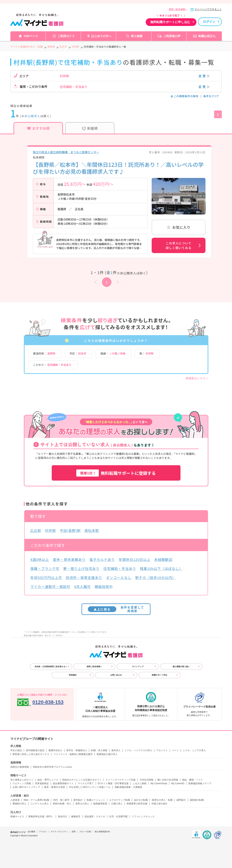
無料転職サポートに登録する (116, 473)
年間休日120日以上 (134, 559)
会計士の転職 (141, 800)
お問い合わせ (116, 675)
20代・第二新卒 (61, 800)
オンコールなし (119, 577)
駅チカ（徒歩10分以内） (156, 577)
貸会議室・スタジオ (95, 817)
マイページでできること (208, 9)
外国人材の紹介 (160, 804)
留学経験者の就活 (35, 750)
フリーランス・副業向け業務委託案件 (73, 754)
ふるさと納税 (140, 783)
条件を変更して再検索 (116, 609)
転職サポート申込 (160, 675)
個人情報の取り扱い (181, 667)
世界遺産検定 (42, 783)
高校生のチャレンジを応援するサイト (82, 780)
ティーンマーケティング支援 (121, 780)
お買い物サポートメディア (26, 787)
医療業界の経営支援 (137, 804)
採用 (74, 832)
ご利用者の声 (172, 36)
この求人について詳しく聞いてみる (179, 245)
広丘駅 (36, 530)
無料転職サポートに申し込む (170, 22)
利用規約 (73, 675)
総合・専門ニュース (48, 780)
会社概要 (31, 832)
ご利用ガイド (66, 36)
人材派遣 (15, 800)
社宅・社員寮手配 (118, 817)
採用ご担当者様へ (178, 9)
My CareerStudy (159, 783)
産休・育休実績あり (69, 559)
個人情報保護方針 (102, 832)
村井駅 (50, 530)
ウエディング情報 (22, 783)
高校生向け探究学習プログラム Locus (52, 767)
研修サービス (17, 817)
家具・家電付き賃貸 (55, 787)
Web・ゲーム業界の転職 (36, 800)
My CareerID (178, 783)
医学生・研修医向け (77, 750)
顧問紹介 (181, 800)
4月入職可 (82, 586)
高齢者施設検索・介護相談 (128, 787)
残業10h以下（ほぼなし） (161, 568)
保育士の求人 (82, 804)
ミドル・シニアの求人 (194, 750)
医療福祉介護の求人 (107, 754)
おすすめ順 (38, 128)
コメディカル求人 (40, 804)
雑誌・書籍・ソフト (193, 780)
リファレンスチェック (143, 817)
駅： (147, 353)
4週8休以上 (40, 559)
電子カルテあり (102, 559)
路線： (113, 353)
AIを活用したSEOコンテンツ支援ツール (90, 787)
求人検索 (137, 36)
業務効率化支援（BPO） (41, 817)
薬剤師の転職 (197, 800)
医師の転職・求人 (62, 804)
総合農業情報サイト (63, 783)
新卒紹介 (78, 800)
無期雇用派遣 (100, 804)
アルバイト (162, 750)
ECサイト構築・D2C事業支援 (113, 783)
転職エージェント (96, 800)
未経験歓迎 (163, 559)
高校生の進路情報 (20, 767)
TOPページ (31, 36)
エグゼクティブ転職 (120, 800)
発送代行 (62, 817)
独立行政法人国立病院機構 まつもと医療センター (66, 152)
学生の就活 (16, 750)
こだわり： (52, 365)
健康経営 (76, 817)
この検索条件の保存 (185, 96)
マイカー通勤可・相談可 (50, 586)
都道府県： (44, 353)
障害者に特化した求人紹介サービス (31, 754)
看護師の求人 (19, 804)
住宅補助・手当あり (120, 568)
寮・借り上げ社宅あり (81, 568)
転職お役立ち (207, 36)
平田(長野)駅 (70, 530)
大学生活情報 (146, 780)
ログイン (209, 22)
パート (175, 750)
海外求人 (116, 750)
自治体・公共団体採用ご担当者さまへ (51, 667)
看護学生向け (55, 750)
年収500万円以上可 (46, 577)
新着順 (90, 128)
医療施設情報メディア (200, 783)
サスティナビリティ (59, 832)
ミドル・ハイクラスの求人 (138, 750)
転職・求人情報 (99, 750)
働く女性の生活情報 (168, 780)
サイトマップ (138, 667)
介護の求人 (117, 804)
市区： (78, 353)
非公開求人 (32, 116)
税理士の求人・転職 (162, 800)
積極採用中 (104, 586)
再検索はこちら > (197, 378)
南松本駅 (92, 530)
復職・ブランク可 (45, 568)
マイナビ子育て (86, 783)
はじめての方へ (101, 36)
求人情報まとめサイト (22, 780)
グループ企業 (85, 832)
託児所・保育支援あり (84, 577)
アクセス (43, 832)
